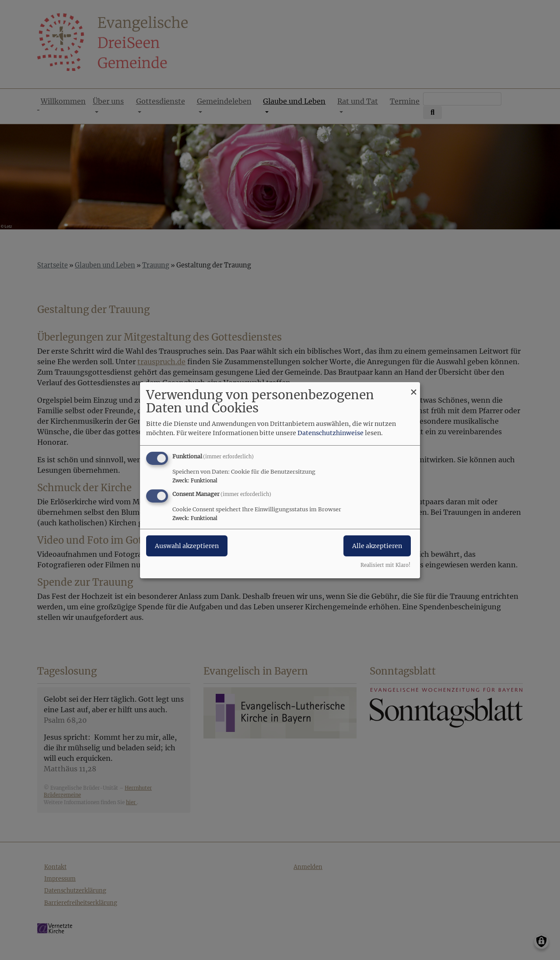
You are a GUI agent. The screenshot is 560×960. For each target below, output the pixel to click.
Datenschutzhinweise (331, 433)
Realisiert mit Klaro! (385, 565)
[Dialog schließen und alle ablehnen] (413, 387)
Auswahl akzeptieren (187, 546)
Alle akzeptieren (377, 546)
